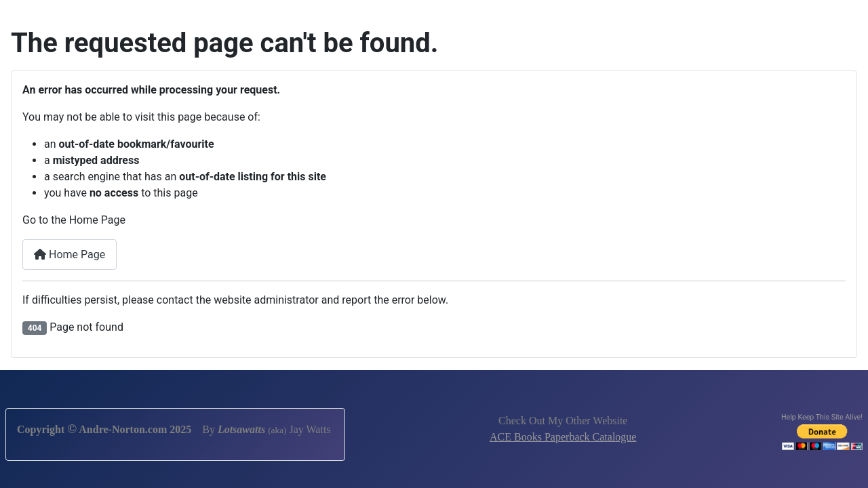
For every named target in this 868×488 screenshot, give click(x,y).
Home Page (70, 255)
